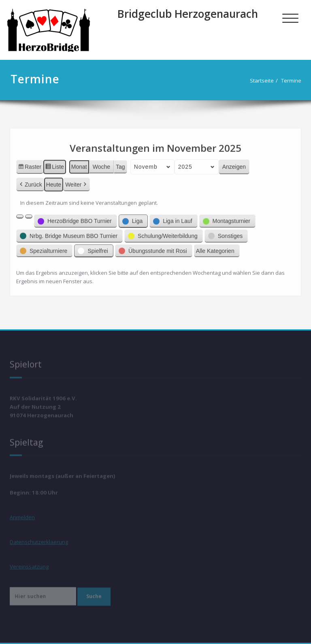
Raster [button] (30, 164)
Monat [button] (79, 163)
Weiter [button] (77, 181)
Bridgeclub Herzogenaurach (188, 14)
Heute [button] (54, 181)
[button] (20, 213)
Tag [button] (120, 163)
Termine (290, 80)
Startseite (261, 80)
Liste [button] (54, 164)
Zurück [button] (30, 181)
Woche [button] (101, 163)
